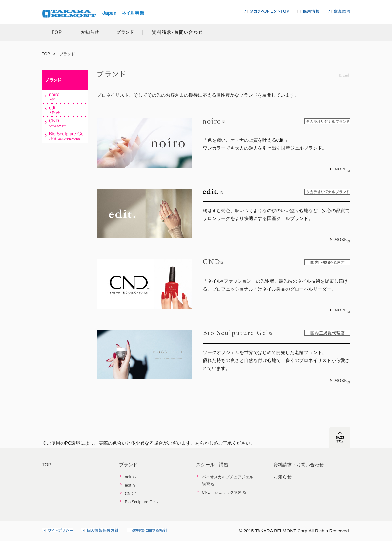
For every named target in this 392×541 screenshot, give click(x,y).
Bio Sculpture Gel (140, 502)
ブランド (125, 32)
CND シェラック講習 (222, 492)
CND (129, 494)
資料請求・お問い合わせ (177, 32)
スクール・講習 (212, 465)
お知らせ (89, 32)
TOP (56, 32)
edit (128, 485)
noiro (129, 477)
